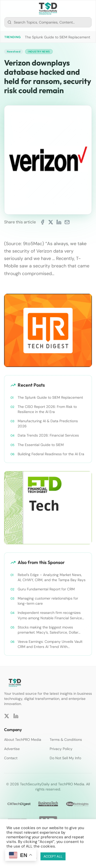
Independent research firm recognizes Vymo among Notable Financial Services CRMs (51, 615)
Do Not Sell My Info (65, 758)
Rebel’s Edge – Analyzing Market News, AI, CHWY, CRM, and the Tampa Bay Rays (52, 577)
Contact (11, 758)
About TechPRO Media (23, 740)
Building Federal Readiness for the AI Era (51, 454)
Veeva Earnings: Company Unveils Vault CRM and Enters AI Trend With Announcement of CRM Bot (50, 644)
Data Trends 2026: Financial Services (48, 435)
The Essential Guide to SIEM (41, 445)
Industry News (39, 52)
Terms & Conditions (66, 740)
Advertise (12, 749)
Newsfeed (14, 52)
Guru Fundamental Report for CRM (46, 589)
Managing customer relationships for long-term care (48, 601)
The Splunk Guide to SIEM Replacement (57, 37)
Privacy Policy (61, 749)
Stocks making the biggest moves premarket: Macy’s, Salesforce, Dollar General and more (48, 630)
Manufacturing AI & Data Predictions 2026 (48, 424)
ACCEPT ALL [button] (53, 856)
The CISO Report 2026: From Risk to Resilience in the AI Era (47, 409)
